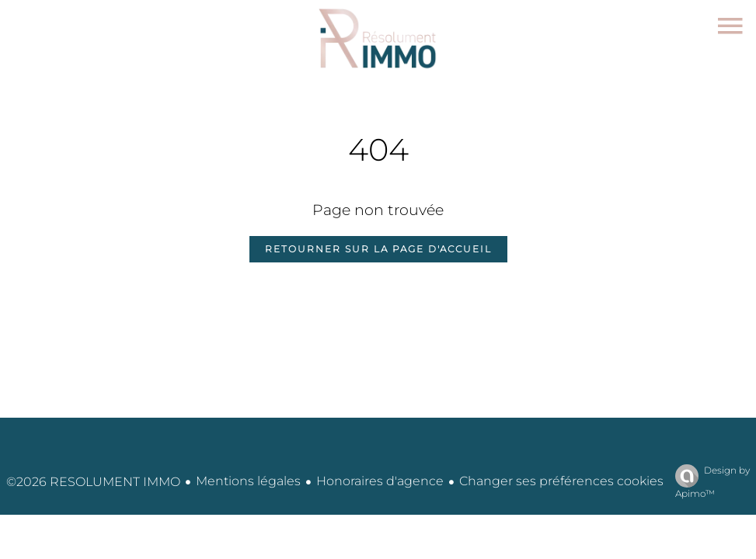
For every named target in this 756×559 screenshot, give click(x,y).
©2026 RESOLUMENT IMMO (93, 482)
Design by (709, 482)
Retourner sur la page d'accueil (378, 249)
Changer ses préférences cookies (561, 481)
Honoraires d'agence (380, 481)
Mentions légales (248, 481)
